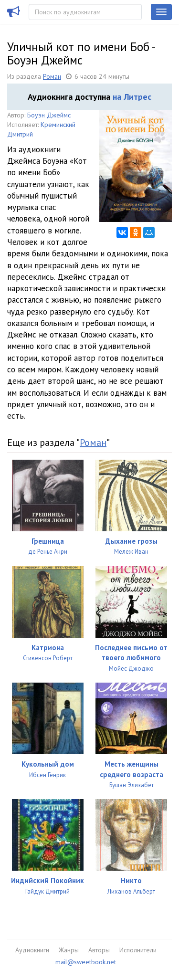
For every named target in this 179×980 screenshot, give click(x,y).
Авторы (99, 950)
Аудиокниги (32, 950)
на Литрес (132, 97)
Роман (52, 76)
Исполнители (138, 950)
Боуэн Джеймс (49, 115)
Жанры (69, 950)
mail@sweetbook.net (86, 962)
